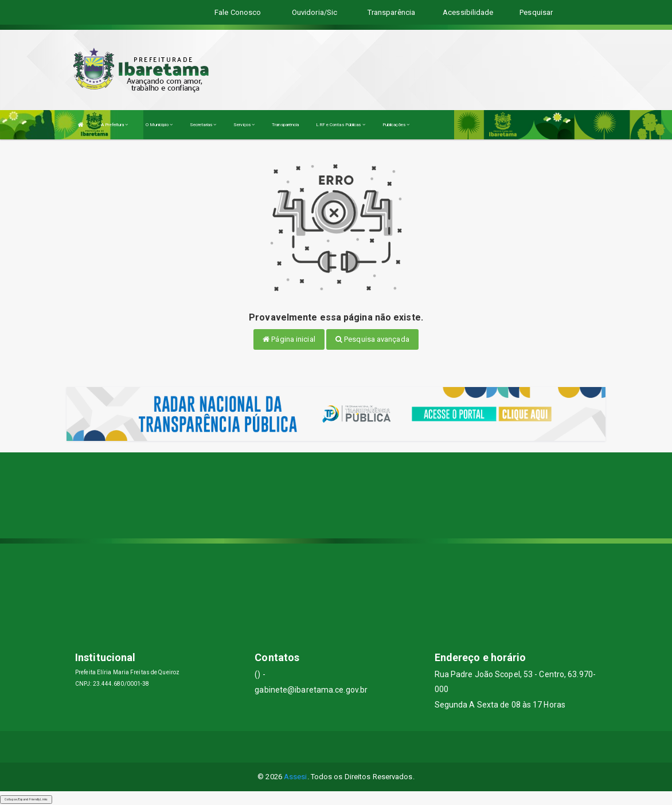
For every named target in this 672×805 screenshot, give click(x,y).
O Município (159, 125)
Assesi (296, 777)
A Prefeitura (114, 125)
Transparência (285, 125)
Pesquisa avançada (372, 339)
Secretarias (203, 125)
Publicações (396, 125)
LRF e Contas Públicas (340, 125)
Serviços (244, 125)
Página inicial (289, 339)
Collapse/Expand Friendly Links (26, 799)
